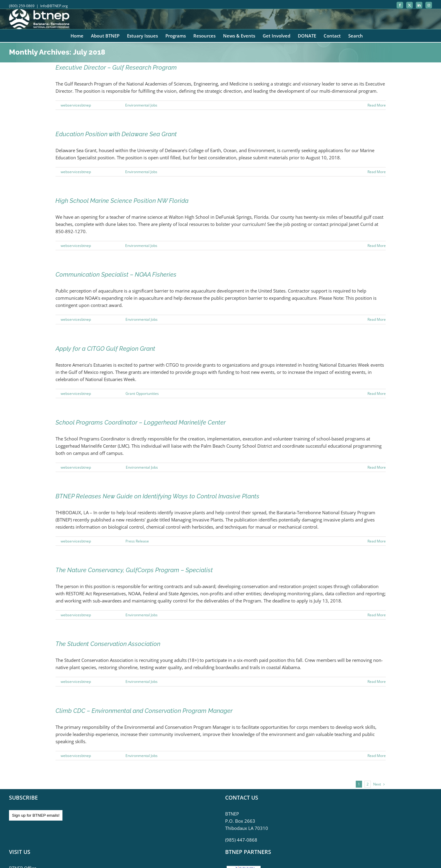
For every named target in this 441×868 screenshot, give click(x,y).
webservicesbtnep (76, 105)
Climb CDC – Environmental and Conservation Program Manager (144, 711)
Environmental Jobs (141, 105)
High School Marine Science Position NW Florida (122, 201)
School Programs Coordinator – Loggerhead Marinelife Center (141, 422)
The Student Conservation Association (108, 644)
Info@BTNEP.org (54, 6)
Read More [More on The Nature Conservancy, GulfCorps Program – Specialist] (377, 615)
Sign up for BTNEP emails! (36, 815)
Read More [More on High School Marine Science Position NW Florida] (377, 246)
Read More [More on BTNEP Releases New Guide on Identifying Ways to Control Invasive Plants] (377, 541)
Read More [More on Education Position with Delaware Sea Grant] (377, 172)
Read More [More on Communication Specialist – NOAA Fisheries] (377, 319)
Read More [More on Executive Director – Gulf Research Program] (377, 105)
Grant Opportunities (142, 393)
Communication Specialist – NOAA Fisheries (116, 275)
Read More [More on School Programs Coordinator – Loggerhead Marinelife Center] (377, 467)
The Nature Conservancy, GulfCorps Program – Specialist (134, 570)
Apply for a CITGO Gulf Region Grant (105, 349)
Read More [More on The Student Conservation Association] (377, 682)
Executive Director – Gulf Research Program (116, 68)
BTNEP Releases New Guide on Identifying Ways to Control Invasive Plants (157, 496)
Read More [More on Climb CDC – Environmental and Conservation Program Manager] (377, 756)
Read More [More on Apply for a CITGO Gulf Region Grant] (377, 393)
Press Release (137, 541)
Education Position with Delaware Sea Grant (116, 134)
